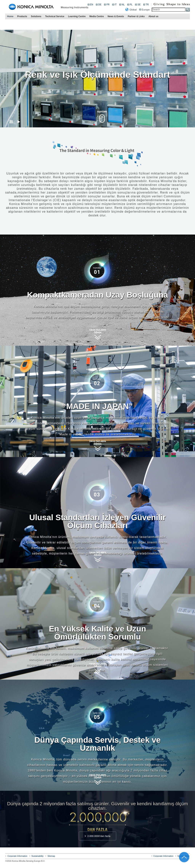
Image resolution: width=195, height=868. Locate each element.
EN (92, 5)
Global (133, 10)
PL (131, 5)
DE (100, 5)
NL (123, 5)
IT (116, 5)
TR (147, 5)
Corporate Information (17, 856)
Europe (146, 10)
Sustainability (38, 856)
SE (139, 5)
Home (10, 16)
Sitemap (51, 856)
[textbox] (169, 10)
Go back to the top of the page (184, 857)
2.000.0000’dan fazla (99, 836)
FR (108, 5)
